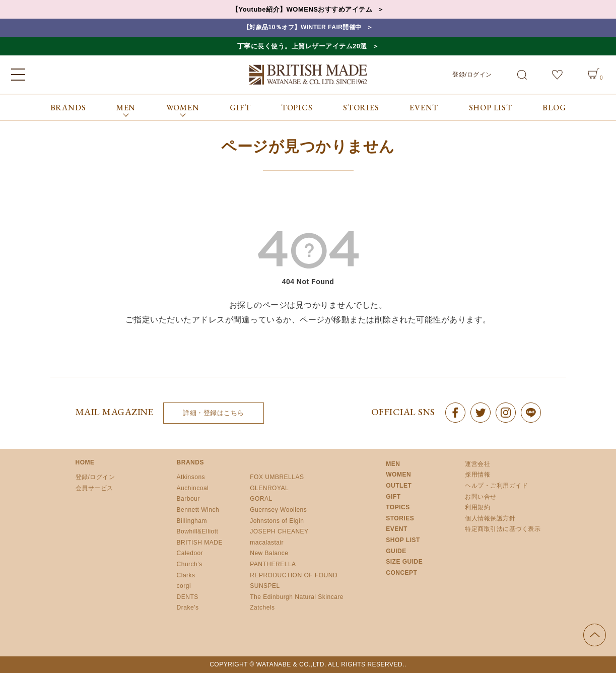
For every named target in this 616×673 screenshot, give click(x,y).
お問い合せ (481, 497)
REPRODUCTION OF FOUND (294, 575)
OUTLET (399, 486)
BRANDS (68, 108)
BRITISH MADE (200, 543)
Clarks (186, 575)
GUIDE (396, 551)
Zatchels (262, 608)
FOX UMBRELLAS (277, 477)
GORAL (261, 499)
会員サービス (94, 488)
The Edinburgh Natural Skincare (297, 597)
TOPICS (297, 108)
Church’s (190, 564)
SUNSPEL (265, 586)
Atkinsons (191, 477)
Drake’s (188, 608)
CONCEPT (401, 573)
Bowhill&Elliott (198, 531)
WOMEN (398, 475)
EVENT (424, 108)
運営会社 (477, 464)
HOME (85, 462)
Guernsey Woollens (278, 510)
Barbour (188, 499)
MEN (393, 464)
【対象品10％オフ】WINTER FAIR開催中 (302, 27)
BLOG (554, 108)
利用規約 (477, 507)
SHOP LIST (491, 108)
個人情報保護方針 (490, 518)
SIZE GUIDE (404, 562)
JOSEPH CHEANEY (279, 531)
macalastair (267, 543)
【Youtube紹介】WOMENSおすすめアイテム (302, 9)
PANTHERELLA (273, 564)
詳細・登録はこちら (214, 413)
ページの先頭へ (595, 635)
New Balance (269, 553)
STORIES (361, 108)
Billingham (192, 521)
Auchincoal (193, 488)
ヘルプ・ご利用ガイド (496, 486)
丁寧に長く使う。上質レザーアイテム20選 (302, 46)
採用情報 (477, 475)
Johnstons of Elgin (277, 521)
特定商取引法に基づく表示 (503, 529)
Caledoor (190, 553)
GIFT (240, 108)
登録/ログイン (472, 75)
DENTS (188, 597)
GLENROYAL (269, 488)
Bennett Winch (198, 510)
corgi (184, 586)
